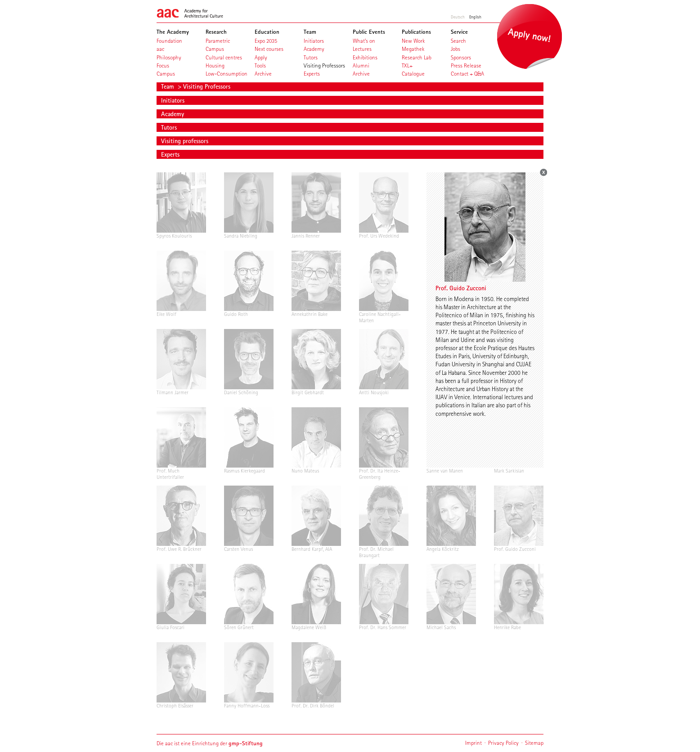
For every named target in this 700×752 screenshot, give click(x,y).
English (475, 17)
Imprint (473, 743)
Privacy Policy (503, 743)
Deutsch (458, 17)
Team (168, 86)
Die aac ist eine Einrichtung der (210, 743)
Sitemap (534, 743)
